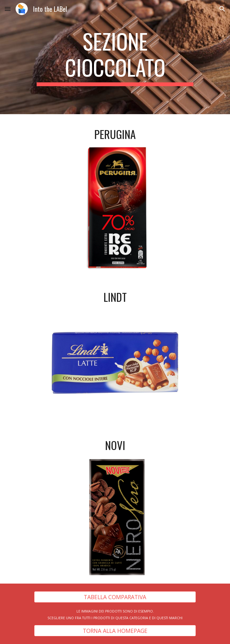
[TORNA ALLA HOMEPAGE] (115, 631)
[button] (8, 9)
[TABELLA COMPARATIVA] (115, 597)
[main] (115, 57)
